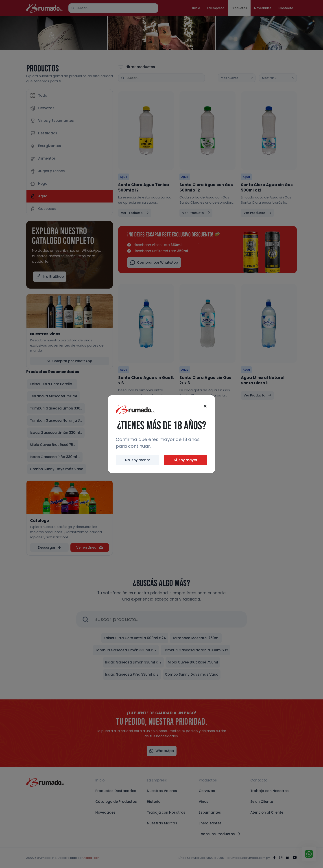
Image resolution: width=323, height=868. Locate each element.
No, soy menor (138, 460)
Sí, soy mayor (186, 460)
